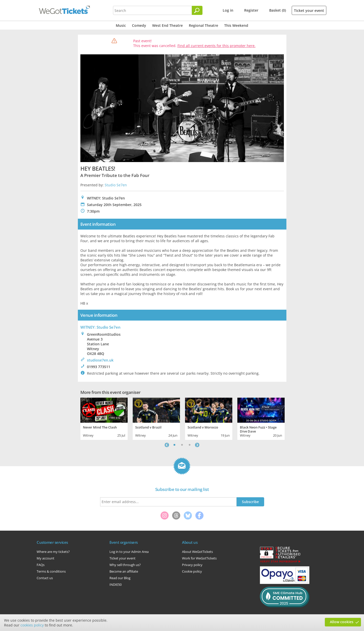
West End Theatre (167, 25)
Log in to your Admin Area (129, 552)
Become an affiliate (124, 571)
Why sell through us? (125, 565)
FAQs (41, 565)
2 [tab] (182, 445)
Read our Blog (120, 578)
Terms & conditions (51, 571)
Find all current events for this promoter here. (217, 46)
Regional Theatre (203, 25)
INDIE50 (116, 584)
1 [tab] (174, 445)
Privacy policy (192, 565)
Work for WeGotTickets (199, 558)
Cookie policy (192, 571)
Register (251, 10)
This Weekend (236, 25)
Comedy (139, 25)
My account (45, 558)
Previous (167, 445)
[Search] (197, 10)
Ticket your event (309, 10)
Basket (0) (278, 10)
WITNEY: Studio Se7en (100, 327)
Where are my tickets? (53, 552)
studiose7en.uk (100, 360)
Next (197, 445)
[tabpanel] (104, 418)
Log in (228, 10)
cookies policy (32, 625)
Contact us (45, 578)
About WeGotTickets (197, 552)
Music (121, 25)
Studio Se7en (116, 185)
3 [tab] (190, 445)
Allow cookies (342, 622)
